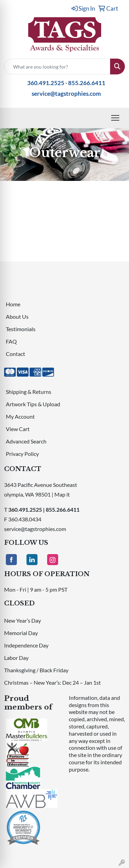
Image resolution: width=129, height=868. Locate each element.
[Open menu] (115, 118)
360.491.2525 (46, 83)
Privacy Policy (22, 454)
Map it (62, 494)
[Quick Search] (57, 67)
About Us (17, 316)
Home (13, 304)
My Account (20, 416)
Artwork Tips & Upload (33, 404)
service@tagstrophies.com (66, 94)
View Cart (18, 429)
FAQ (11, 341)
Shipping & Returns (29, 392)
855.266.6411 (87, 83)
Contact (15, 354)
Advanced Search (26, 441)
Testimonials (21, 329)
